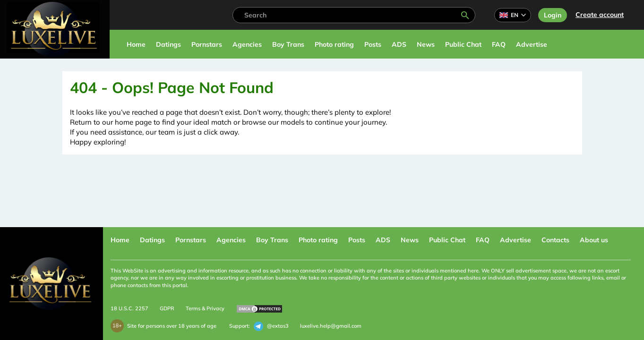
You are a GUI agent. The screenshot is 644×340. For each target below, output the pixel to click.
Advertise (532, 44)
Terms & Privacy (205, 308)
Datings (168, 44)
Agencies (247, 44)
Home (136, 44)
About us (594, 240)
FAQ (499, 44)
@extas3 (271, 326)
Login (553, 15)
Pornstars (207, 44)
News (426, 44)
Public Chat (463, 44)
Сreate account (600, 15)
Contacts (555, 240)
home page (133, 122)
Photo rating (334, 44)
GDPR (167, 308)
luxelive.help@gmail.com (331, 326)
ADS (399, 44)
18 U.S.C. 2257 (129, 308)
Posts (373, 44)
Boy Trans (288, 44)
